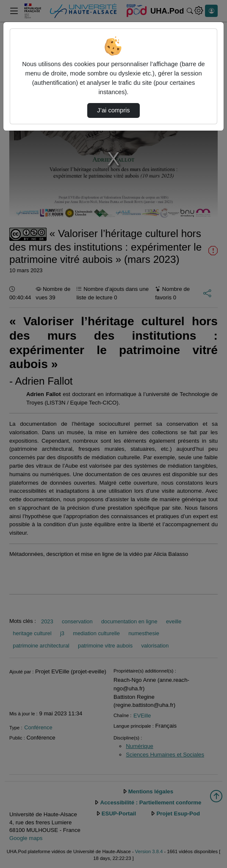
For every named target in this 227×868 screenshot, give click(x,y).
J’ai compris (113, 110)
